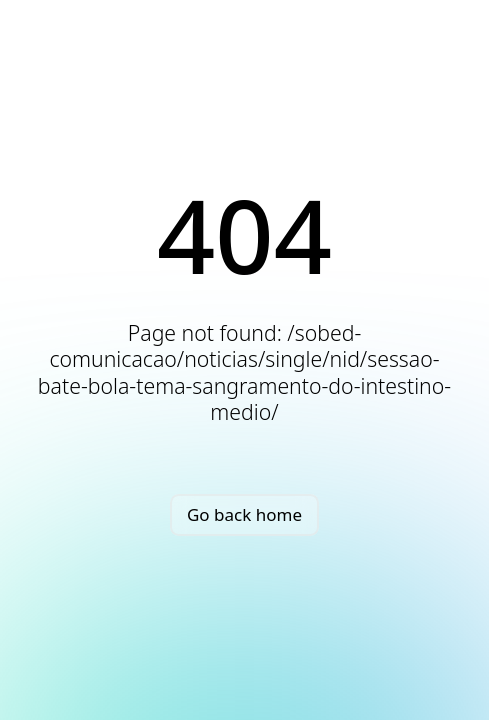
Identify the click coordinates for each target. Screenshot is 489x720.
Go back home (244, 514)
